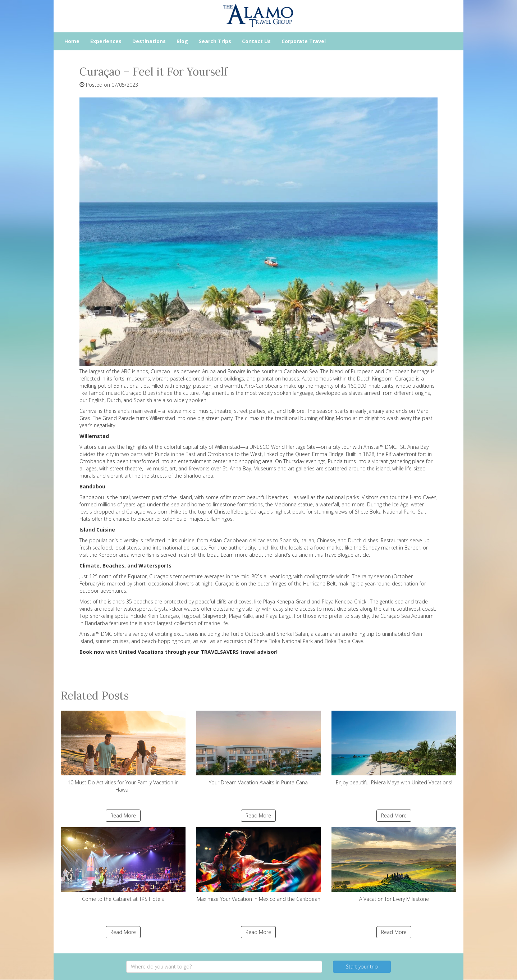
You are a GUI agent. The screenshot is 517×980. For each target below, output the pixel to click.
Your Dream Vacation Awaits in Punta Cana (259, 748)
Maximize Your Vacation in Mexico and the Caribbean (259, 865)
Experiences (106, 41)
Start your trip (362, 967)
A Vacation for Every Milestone (394, 865)
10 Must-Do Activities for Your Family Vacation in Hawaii (123, 752)
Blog (182, 41)
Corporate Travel (304, 41)
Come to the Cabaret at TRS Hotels (123, 865)
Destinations (149, 41)
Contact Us (256, 41)
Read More (123, 815)
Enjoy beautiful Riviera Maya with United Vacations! (394, 748)
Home (72, 41)
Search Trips (215, 41)
